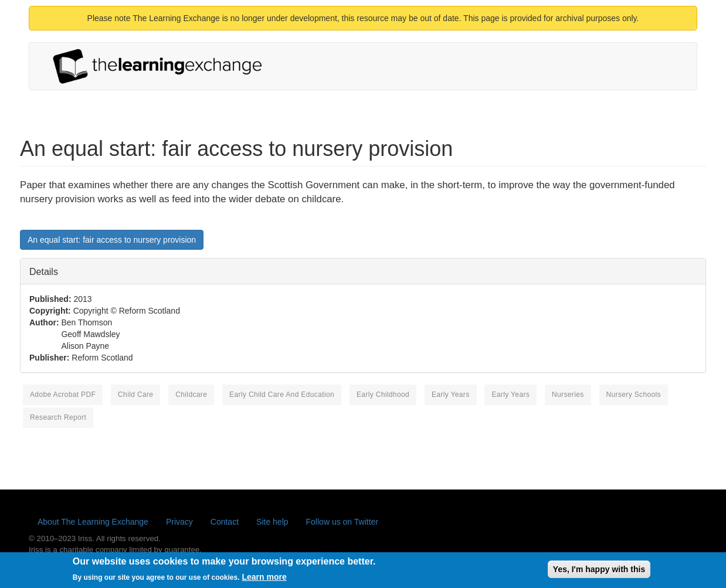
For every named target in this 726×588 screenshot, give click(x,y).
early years (510, 395)
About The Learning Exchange (93, 522)
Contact (225, 522)
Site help (272, 522)
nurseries (568, 395)
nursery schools (634, 395)
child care (135, 395)
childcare (191, 395)
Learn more (264, 579)
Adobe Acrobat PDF (63, 395)
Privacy (179, 522)
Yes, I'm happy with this (599, 572)
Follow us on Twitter (342, 522)
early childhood (383, 395)
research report (58, 417)
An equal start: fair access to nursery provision (112, 240)
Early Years (451, 395)
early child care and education (282, 395)
